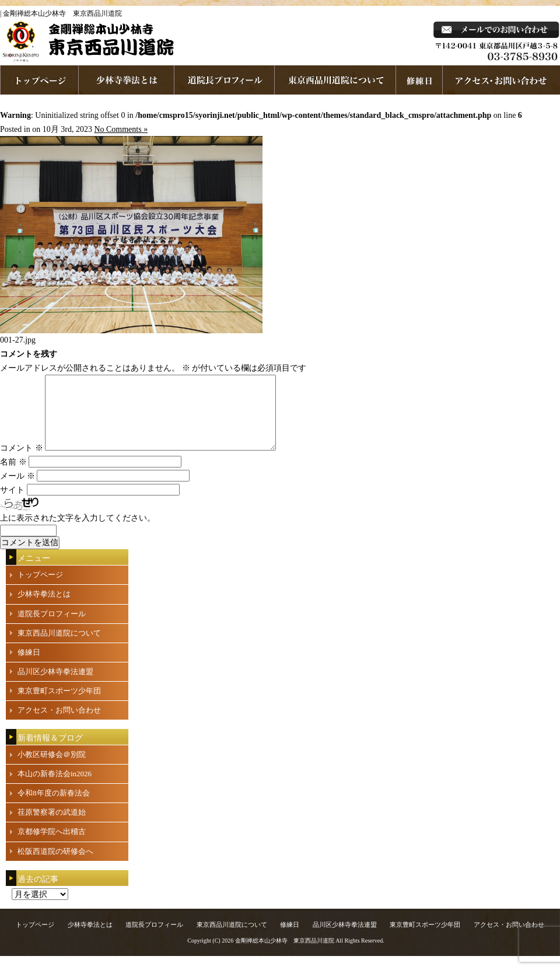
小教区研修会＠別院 (52, 768)
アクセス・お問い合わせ (59, 724)
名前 (13, 476)
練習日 (419, 80)
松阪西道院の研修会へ (55, 865)
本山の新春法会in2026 (55, 788)
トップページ (40, 589)
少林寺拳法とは (127, 80)
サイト (12, 504)
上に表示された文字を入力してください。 (78, 532)
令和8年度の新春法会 (54, 807)
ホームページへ (39, 80)
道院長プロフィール (225, 80)
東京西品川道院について (335, 80)
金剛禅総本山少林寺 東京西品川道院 (285, 955)
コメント (22, 462)
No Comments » (121, 129)
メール (17, 490)
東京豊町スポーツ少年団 (59, 705)
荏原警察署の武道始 (52, 826)
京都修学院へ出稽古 (52, 845)
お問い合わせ (501, 80)
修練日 (29, 666)
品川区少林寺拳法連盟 (55, 685)
